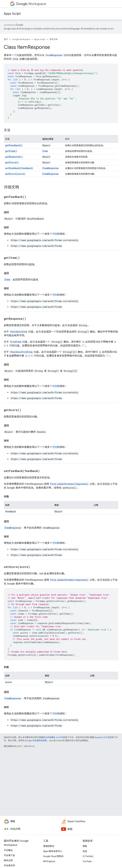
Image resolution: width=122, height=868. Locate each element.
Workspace (31, 4)
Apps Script (12, 14)
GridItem (16, 342)
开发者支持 (9, 865)
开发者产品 (9, 855)
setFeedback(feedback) (19, 168)
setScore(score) (15, 174)
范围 (55, 234)
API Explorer (49, 861)
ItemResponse (50, 168)
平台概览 (8, 850)
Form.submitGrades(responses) (69, 484)
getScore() (12, 162)
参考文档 (53, 39)
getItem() (11, 151)
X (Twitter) (88, 856)
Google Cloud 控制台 (53, 856)
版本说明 (8, 860)
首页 (6, 39)
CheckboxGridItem (21, 352)
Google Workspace (21, 39)
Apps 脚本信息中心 (53, 851)
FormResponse (54, 55)
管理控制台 (49, 846)
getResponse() (14, 157)
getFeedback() (14, 145)
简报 (85, 851)
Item (15, 59)
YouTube (87, 861)
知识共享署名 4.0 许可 (53, 737)
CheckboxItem (19, 332)
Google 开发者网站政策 (36, 741)
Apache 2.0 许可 (102, 737)
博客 (85, 846)
